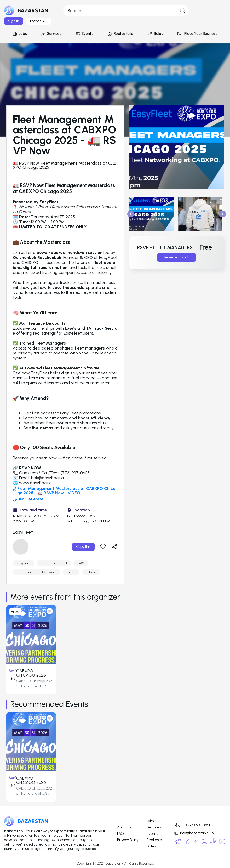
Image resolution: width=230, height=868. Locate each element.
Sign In (14, 21)
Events (84, 34)
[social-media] (178, 842)
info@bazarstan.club (194, 833)
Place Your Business (197, 34)
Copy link (83, 547)
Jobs (20, 34)
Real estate (120, 34)
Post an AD (39, 21)
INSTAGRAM (28, 500)
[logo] (26, 10)
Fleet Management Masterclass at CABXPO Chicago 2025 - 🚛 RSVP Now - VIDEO (64, 491)
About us (124, 827)
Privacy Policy (128, 840)
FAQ (120, 834)
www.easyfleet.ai (36, 483)
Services (51, 34)
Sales (155, 34)
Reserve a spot (177, 257)
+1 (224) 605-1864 (192, 825)
